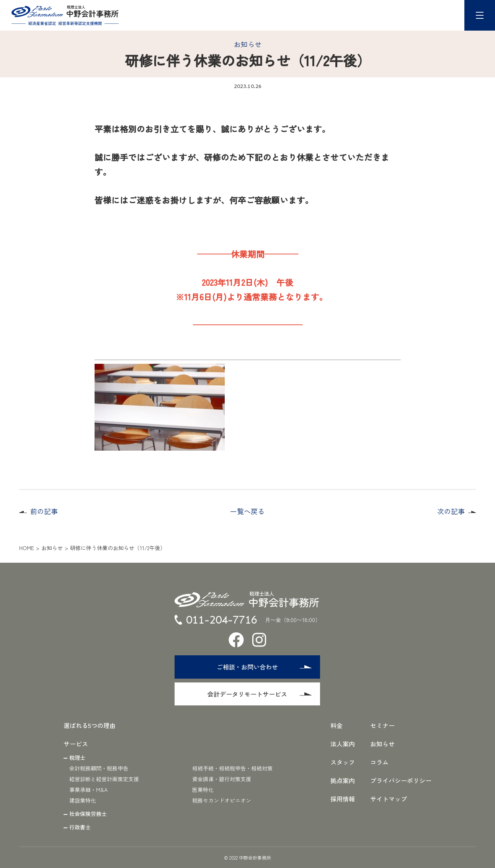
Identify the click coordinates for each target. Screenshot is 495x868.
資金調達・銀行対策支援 (222, 779)
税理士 (77, 757)
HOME (27, 548)
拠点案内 (343, 780)
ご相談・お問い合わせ (265, 667)
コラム (379, 762)
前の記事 (44, 511)
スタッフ (343, 762)
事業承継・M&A (88, 790)
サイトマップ (389, 799)
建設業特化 (83, 800)
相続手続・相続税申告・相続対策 (232, 768)
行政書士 (80, 827)
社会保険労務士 (88, 814)
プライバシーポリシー (401, 780)
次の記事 (451, 511)
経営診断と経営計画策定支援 (104, 779)
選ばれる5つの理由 (90, 725)
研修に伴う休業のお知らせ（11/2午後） (118, 548)
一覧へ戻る (247, 511)
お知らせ (248, 44)
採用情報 (343, 799)
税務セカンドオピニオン (222, 800)
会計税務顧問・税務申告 (99, 768)
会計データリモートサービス (260, 694)
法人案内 (343, 744)
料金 (337, 725)
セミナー (382, 725)
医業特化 (203, 790)
